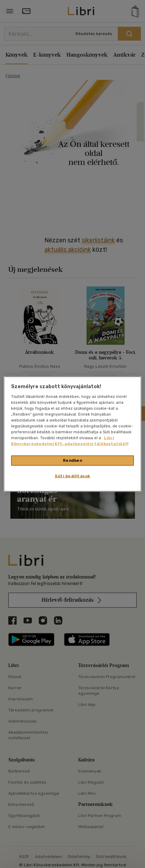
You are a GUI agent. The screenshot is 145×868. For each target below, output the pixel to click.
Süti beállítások (72, 476)
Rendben (73, 460)
